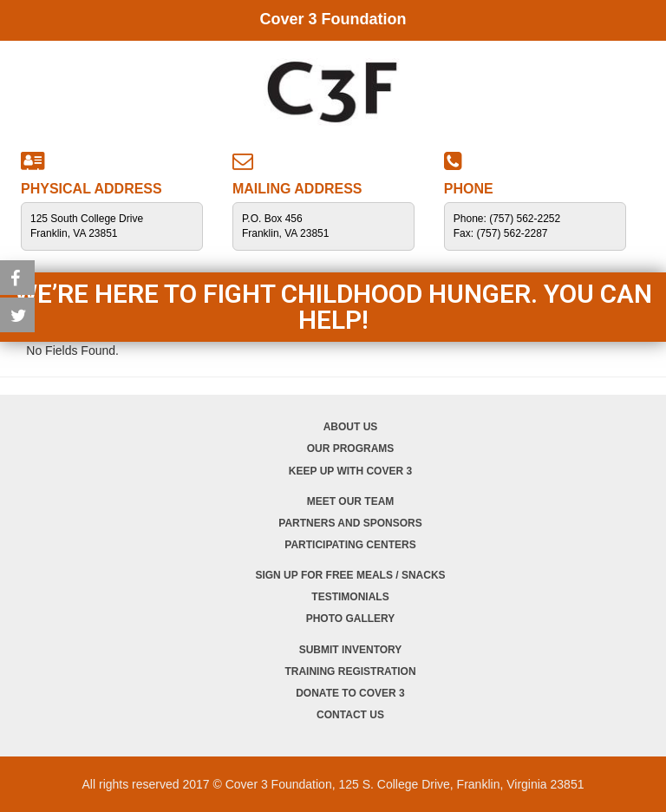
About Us (351, 427)
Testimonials (350, 597)
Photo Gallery (351, 619)
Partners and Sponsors (350, 523)
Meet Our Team (351, 501)
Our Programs (351, 449)
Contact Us (350, 715)
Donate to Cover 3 (350, 693)
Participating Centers (350, 545)
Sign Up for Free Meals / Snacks (350, 575)
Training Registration (350, 671)
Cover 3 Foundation (333, 19)
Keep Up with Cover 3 (350, 471)
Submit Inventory (351, 650)
